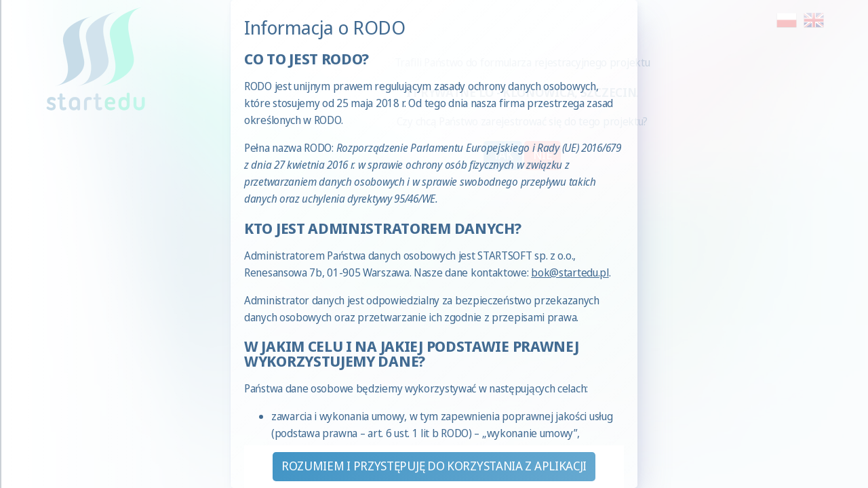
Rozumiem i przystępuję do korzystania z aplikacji (434, 466)
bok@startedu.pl (570, 272)
